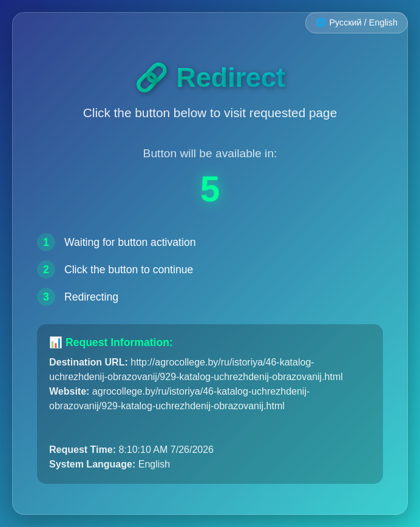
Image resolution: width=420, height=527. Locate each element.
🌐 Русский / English (357, 22)
